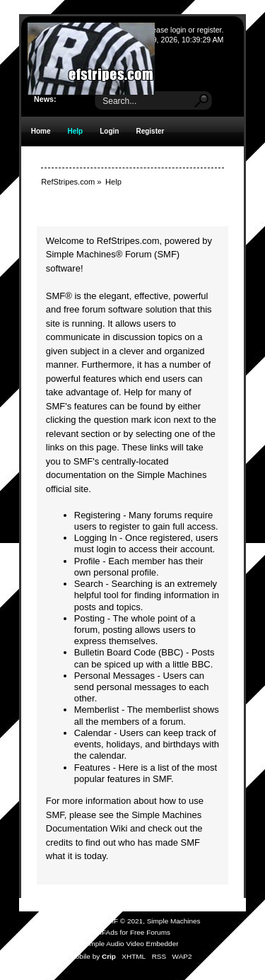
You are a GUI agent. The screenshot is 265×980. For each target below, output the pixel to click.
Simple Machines (174, 921)
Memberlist (97, 710)
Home (41, 131)
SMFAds (105, 932)
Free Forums (150, 932)
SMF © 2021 (123, 921)
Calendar (93, 733)
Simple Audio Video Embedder (130, 944)
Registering (98, 515)
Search (89, 584)
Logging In (96, 538)
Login (109, 131)
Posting (89, 618)
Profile (87, 561)
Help (76, 131)
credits (59, 842)
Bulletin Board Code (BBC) (129, 652)
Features (92, 768)
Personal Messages (114, 676)
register (210, 30)
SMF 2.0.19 (79, 921)
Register (150, 131)
